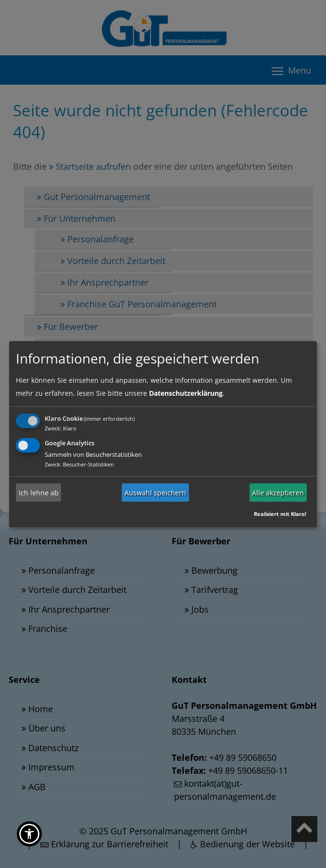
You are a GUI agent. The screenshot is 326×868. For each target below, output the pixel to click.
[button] (29, 834)
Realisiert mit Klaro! (280, 514)
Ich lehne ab (39, 493)
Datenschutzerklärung (186, 393)
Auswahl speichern (155, 493)
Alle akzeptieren (278, 493)
